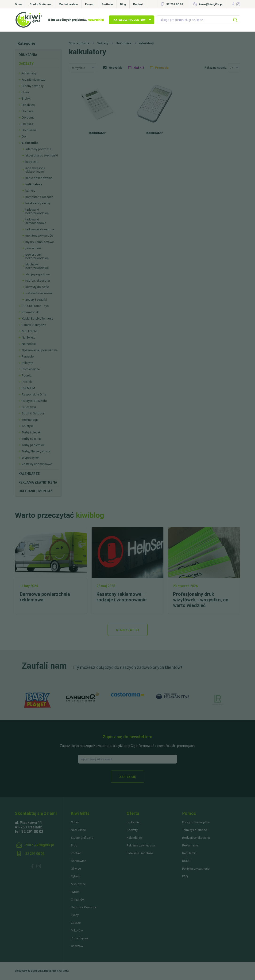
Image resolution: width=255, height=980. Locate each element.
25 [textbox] (232, 68)
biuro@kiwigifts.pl (211, 4)
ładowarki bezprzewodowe (37, 211)
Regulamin (189, 853)
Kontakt (138, 4)
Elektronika (30, 143)
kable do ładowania (39, 178)
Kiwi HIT (139, 68)
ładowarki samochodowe (36, 221)
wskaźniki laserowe (39, 293)
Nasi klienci (79, 830)
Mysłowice (78, 884)
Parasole (28, 356)
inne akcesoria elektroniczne (35, 170)
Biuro (25, 92)
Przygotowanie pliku (196, 822)
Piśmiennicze (31, 369)
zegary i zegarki (36, 300)
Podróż (27, 375)
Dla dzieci (29, 105)
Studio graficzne (82, 838)
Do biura (28, 111)
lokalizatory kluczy (38, 203)
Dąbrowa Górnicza (84, 907)
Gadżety (26, 63)
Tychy (75, 915)
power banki (34, 248)
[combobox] (83, 68)
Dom (25, 136)
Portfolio (107, 4)
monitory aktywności (39, 236)
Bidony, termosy (33, 86)
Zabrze (76, 923)
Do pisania (29, 130)
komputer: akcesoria (39, 197)
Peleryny (27, 363)
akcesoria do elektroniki (42, 155)
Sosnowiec (79, 861)
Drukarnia (28, 55)
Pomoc (90, 4)
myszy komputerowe (40, 242)
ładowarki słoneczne (40, 229)
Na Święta (29, 337)
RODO (186, 861)
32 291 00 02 (175, 4)
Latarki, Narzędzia (34, 325)
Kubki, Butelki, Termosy (37, 319)
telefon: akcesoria (38, 281)
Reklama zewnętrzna (38, 482)
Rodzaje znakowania (196, 838)
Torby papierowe (33, 445)
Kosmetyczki (31, 312)
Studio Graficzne (41, 4)
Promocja (162, 68)
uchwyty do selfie (37, 287)
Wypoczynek (31, 458)
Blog (123, 4)
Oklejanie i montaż (35, 491)
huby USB (32, 162)
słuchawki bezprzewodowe (37, 266)
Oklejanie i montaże (140, 853)
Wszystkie (116, 68)
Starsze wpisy (128, 630)
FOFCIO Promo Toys (35, 306)
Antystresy (29, 73)
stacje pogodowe (37, 274)
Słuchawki (29, 407)
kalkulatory (34, 184)
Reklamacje (190, 845)
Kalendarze (29, 474)
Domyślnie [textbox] (78, 68)
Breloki (27, 99)
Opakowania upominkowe (40, 350)
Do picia (27, 124)
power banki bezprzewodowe (37, 256)
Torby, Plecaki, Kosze (36, 451)
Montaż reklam (68, 4)
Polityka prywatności (196, 869)
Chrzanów (78, 900)
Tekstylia (28, 426)
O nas (19, 4)
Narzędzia (29, 344)
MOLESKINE (30, 331)
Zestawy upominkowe (37, 464)
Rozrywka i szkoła (34, 401)
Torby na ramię (32, 439)
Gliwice (76, 869)
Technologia (30, 420)
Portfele (27, 382)
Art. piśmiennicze (34, 80)
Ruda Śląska (79, 938)
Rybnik (75, 876)
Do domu (28, 117)
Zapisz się (127, 777)
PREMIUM (28, 388)
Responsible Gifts (34, 394)
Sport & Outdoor (33, 413)
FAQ (185, 876)
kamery (30, 191)
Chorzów (77, 946)
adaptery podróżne (38, 149)
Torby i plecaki (32, 432)
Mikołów (77, 930)
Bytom (75, 892)
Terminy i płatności (195, 830)
